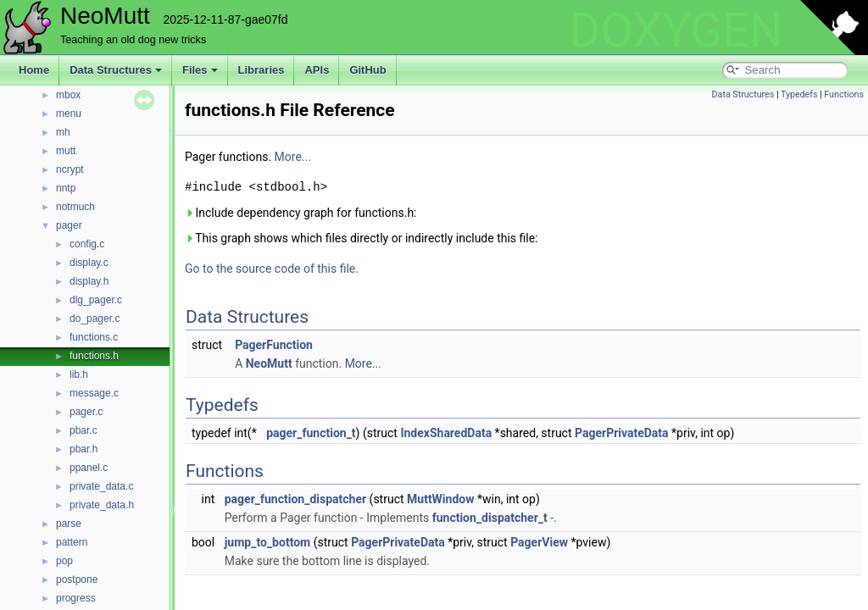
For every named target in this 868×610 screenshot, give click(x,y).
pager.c (86, 412)
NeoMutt (269, 363)
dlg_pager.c (96, 300)
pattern (72, 542)
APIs (317, 70)
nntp (66, 188)
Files (200, 70)
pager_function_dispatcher (295, 499)
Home (34, 70)
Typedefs (799, 94)
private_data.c (101, 486)
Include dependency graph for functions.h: (301, 213)
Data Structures (116, 70)
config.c (87, 244)
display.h (89, 281)
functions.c (94, 337)
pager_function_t (311, 433)
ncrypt (70, 169)
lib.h (79, 374)
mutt (66, 151)
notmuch (75, 207)
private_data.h (102, 505)
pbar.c (83, 430)
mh (63, 132)
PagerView (539, 542)
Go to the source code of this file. (272, 269)
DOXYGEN (676, 30)
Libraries (262, 70)
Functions (844, 94)
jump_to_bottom (268, 542)
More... (293, 157)
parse (69, 524)
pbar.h (83, 449)
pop (64, 561)
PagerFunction (274, 345)
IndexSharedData (446, 433)
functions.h (94, 356)
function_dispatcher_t (490, 518)
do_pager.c (95, 319)
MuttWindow (440, 499)
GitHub (367, 70)
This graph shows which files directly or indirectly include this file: (362, 238)
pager (69, 225)
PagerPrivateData (622, 433)
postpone (77, 579)
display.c (89, 263)
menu (69, 114)
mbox (68, 95)
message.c (94, 393)
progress (76, 598)
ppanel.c (89, 468)
